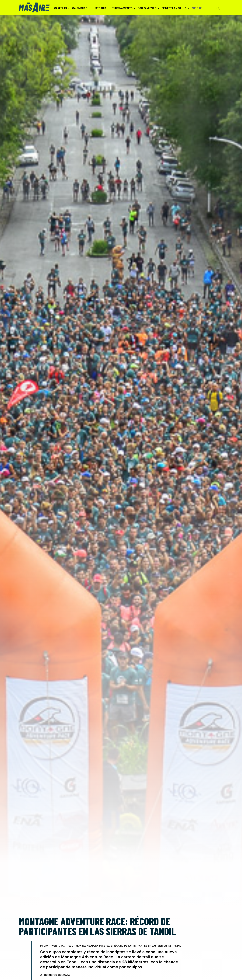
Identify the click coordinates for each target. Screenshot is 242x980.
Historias (99, 8)
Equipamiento (148, 9)
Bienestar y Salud (175, 9)
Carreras (62, 9)
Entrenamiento (123, 9)
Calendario (80, 8)
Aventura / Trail (62, 946)
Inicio (44, 946)
